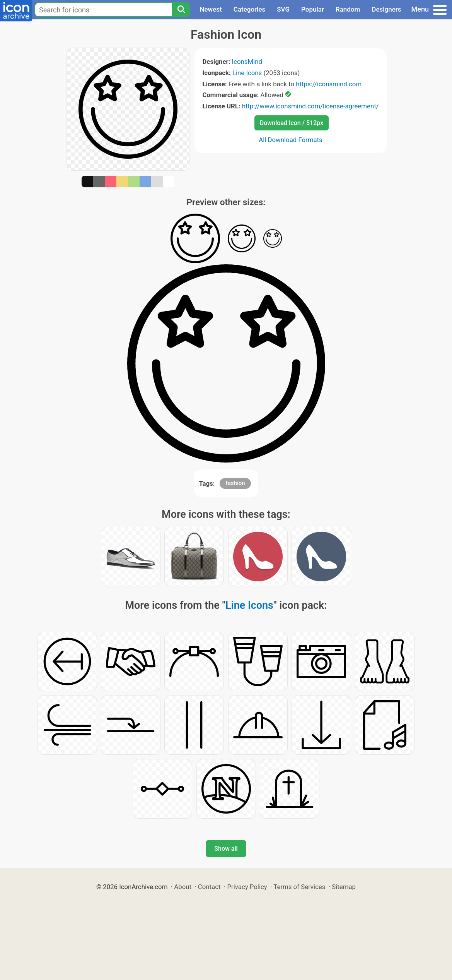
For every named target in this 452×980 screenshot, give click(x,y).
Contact (209, 887)
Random (348, 9)
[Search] (181, 10)
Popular (313, 9)
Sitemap (344, 887)
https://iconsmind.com (329, 84)
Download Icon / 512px (292, 123)
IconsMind (247, 62)
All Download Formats (291, 140)
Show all (226, 849)
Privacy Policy (247, 887)
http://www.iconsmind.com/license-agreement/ (310, 106)
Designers (386, 9)
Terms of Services (299, 887)
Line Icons (247, 73)
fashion (235, 483)
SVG (283, 9)
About (183, 887)
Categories (250, 9)
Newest (211, 9)
